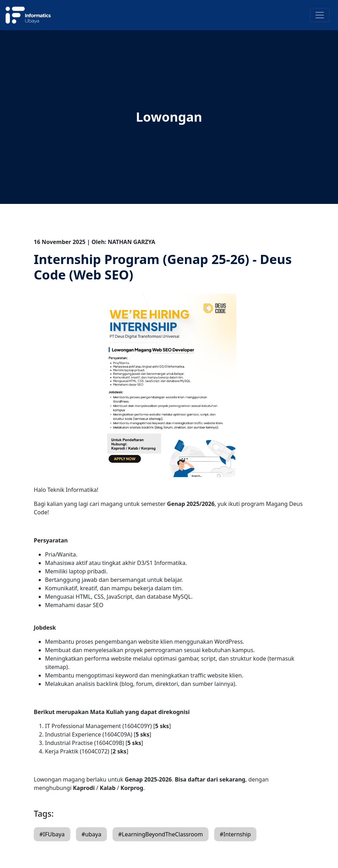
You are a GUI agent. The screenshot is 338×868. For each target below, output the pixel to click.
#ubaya (91, 834)
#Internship (235, 834)
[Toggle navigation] (320, 15)
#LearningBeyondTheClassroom (161, 834)
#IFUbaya (52, 834)
